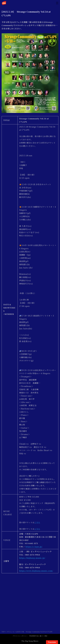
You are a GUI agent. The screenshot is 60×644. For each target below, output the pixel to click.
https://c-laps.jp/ (34, 547)
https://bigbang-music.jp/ (32, 558)
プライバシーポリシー (20, 636)
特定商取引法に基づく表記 (38, 636)
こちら (37, 522)
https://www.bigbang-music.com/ (36, 571)
